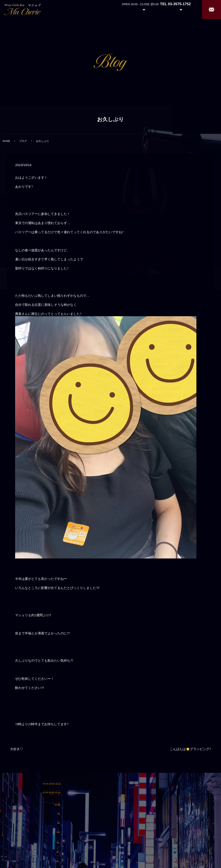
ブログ (23, 141)
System (141, 9)
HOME (6, 141)
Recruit (185, 9)
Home (105, 9)
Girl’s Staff (161, 9)
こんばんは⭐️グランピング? (190, 749)
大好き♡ (17, 749)
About (121, 9)
